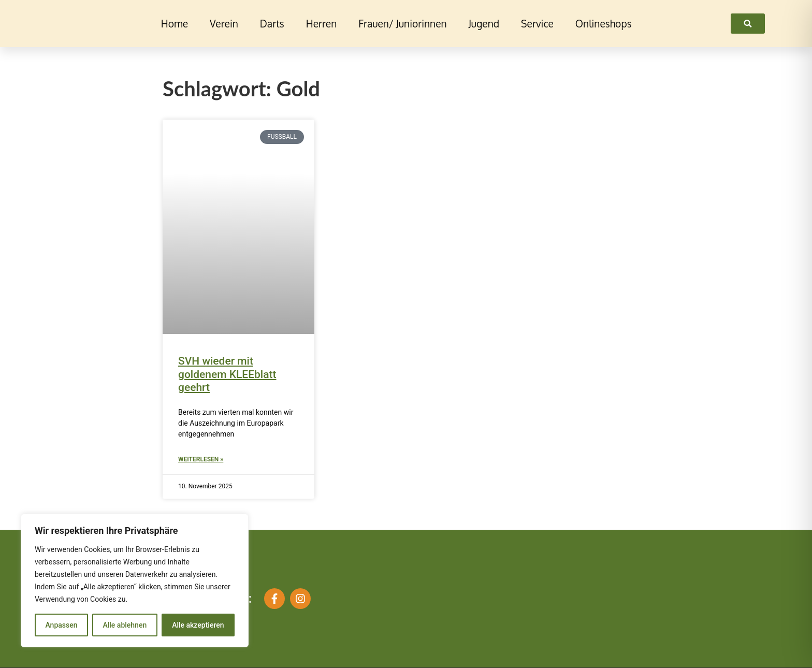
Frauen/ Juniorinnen (402, 24)
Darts (272, 24)
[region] (135, 580)
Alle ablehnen (125, 625)
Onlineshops (604, 24)
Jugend (484, 24)
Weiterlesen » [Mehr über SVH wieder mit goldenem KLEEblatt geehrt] (201, 459)
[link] (748, 24)
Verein (224, 24)
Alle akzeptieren (198, 625)
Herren (322, 24)
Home (175, 24)
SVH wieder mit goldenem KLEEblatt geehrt (227, 374)
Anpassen (61, 625)
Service (537, 24)
